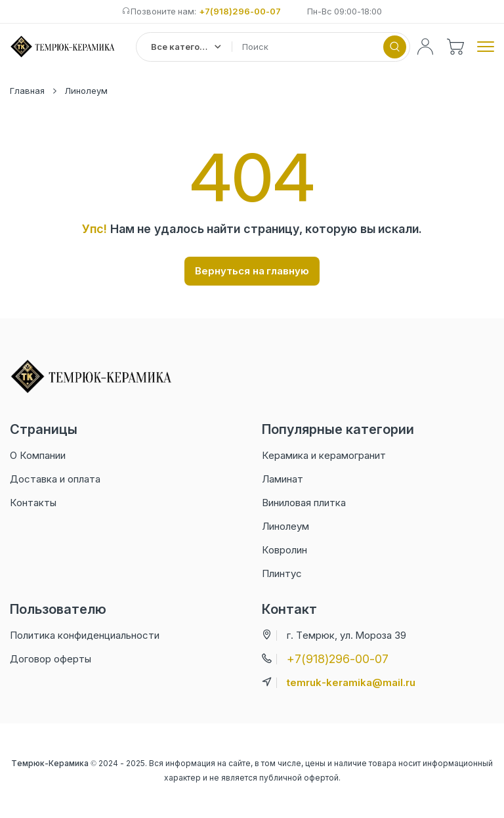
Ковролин (284, 550)
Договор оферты (51, 659)
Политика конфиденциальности (85, 635)
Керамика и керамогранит (324, 455)
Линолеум (86, 91)
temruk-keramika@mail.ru (351, 682)
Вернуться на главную (252, 271)
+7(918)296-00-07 (240, 11)
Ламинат (283, 479)
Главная (27, 91)
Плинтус (282, 573)
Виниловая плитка (304, 503)
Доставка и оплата (55, 479)
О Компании (38, 455)
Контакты (33, 503)
